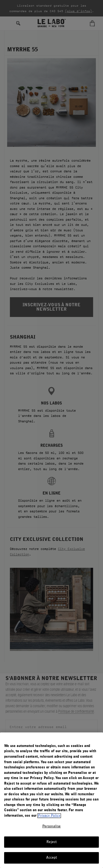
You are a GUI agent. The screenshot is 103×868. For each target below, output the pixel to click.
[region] (51, 800)
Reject (52, 842)
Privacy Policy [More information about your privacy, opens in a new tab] (49, 816)
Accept (52, 858)
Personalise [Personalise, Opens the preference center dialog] (51, 826)
